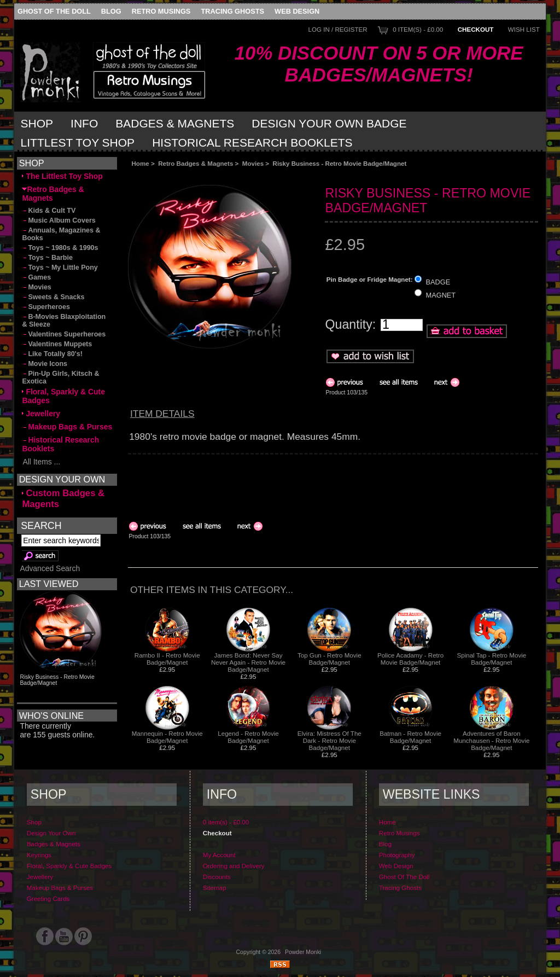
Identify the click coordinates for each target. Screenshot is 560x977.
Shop (37, 123)
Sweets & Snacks (53, 297)
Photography (397, 855)
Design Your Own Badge (329, 123)
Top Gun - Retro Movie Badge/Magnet (329, 659)
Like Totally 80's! (52, 354)
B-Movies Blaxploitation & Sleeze (64, 321)
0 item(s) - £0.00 (418, 29)
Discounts (217, 877)
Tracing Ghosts (233, 11)
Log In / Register (337, 29)
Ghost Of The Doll (54, 11)
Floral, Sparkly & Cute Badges (63, 396)
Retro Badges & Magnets (196, 163)
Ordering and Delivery (234, 866)
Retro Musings (161, 11)
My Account (219, 855)
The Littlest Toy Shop (62, 176)
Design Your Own (51, 833)
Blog (111, 11)
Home (140, 163)
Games (36, 277)
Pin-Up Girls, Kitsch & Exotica (60, 377)
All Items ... (41, 462)
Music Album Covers (59, 220)
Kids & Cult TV (49, 211)
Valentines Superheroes (64, 334)
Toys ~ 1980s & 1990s (60, 248)
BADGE (438, 281)
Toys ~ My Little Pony (60, 267)
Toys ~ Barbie (47, 258)
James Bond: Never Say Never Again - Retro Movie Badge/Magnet (248, 662)
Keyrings (39, 855)
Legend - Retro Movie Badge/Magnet (248, 737)
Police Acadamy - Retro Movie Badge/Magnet (410, 659)
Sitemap (215, 888)
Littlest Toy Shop (78, 143)
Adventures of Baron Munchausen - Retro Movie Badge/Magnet (491, 740)
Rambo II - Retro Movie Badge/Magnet (167, 659)
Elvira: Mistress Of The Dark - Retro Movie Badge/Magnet (329, 740)
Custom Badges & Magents (63, 499)
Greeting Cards (48, 899)
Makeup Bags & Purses (67, 427)
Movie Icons (45, 364)
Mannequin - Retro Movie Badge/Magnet (167, 737)
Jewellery (41, 414)
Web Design (297, 11)
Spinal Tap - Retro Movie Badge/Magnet (491, 659)
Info (84, 123)
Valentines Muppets (57, 344)
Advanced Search (50, 568)
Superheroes (46, 307)
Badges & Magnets (175, 123)
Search (41, 525)
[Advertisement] (251, 176)
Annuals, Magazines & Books (61, 234)
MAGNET (441, 295)
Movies (253, 163)
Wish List (524, 29)
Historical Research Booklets (252, 143)
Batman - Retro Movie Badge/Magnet (410, 737)
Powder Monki (303, 952)
